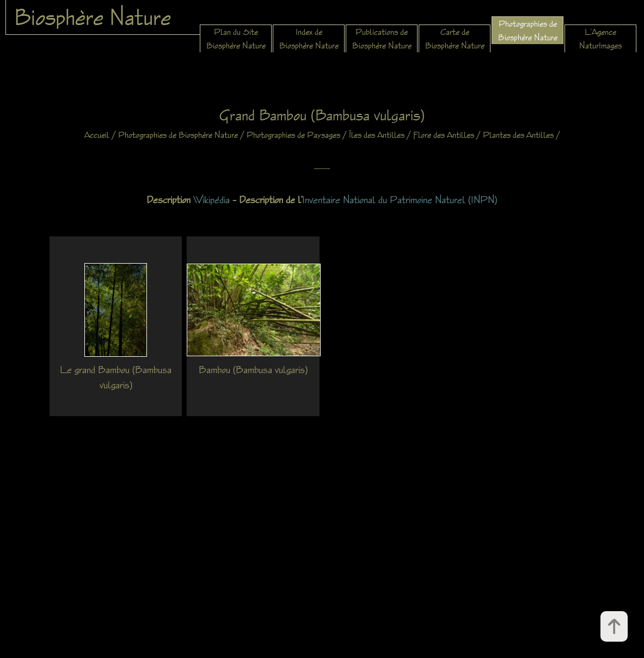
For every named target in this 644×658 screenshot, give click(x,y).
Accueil (97, 135)
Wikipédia (211, 199)
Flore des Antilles (444, 135)
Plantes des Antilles (518, 135)
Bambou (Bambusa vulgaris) (253, 369)
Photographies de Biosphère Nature (178, 135)
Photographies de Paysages (293, 135)
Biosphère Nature (93, 17)
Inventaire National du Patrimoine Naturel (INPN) (400, 199)
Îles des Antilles (377, 135)
